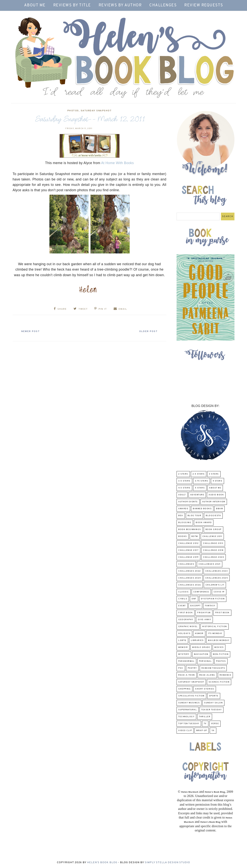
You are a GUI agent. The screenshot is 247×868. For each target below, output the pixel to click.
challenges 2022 (190, 571)
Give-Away (205, 620)
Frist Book (222, 613)
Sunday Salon (213, 703)
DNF (194, 599)
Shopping (184, 689)
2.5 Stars (199, 474)
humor (199, 634)
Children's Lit (215, 585)
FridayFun (204, 613)
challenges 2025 (217, 578)
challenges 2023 (217, 571)
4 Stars (218, 481)
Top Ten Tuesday (189, 724)
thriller (205, 717)
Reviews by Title (72, 5)
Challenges (163, 5)
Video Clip (185, 731)
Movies (219, 647)
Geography (186, 620)
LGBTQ (182, 640)
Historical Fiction (215, 627)
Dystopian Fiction (213, 599)
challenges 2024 (190, 578)
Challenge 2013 (213, 543)
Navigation (201, 654)
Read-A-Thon (187, 675)
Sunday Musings (189, 703)
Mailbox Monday (219, 640)
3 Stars (214, 474)
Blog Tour (195, 516)
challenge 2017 (188, 550)
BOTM (195, 536)
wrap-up (202, 731)
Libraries (197, 640)
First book (186, 613)
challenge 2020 (214, 557)
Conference (201, 592)
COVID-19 (219, 592)
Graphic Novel (188, 627)
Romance (225, 675)
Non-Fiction (221, 654)
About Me (35, 5)
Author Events (188, 502)
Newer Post (31, 331)
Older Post (148, 331)
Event (182, 606)
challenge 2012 (188, 543)
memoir (183, 647)
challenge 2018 (213, 550)
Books (183, 536)
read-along (207, 675)
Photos (73, 111)
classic (184, 592)
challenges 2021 (210, 564)
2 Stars (183, 474)
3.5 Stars (184, 481)
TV (205, 724)
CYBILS (183, 599)
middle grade (201, 647)
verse (215, 724)
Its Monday (215, 634)
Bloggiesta (213, 516)
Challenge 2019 (188, 557)
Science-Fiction (219, 682)
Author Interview (214, 502)
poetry (192, 668)
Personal (205, 661)
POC (181, 668)
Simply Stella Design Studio (167, 863)
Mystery (184, 654)
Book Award (204, 523)
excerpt (195, 606)
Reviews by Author (120, 5)
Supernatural (188, 710)
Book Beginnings (190, 530)
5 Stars (200, 488)
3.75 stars (202, 481)
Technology (186, 717)
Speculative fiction (191, 696)
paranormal (186, 661)
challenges (186, 564)
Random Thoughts (213, 668)
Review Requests (204, 5)
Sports (214, 696)
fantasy (210, 606)
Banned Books (202, 509)
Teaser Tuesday (211, 710)
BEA (181, 516)
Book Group (214, 530)
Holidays (184, 634)
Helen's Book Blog (102, 863)
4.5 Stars (184, 488)
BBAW (220, 509)
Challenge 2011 (212, 536)
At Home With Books (118, 163)
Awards (183, 509)
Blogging (185, 523)
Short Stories (205, 689)
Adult (182, 495)
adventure (197, 495)
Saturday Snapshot (96, 111)
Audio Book (216, 495)
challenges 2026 (190, 585)
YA (213, 731)
